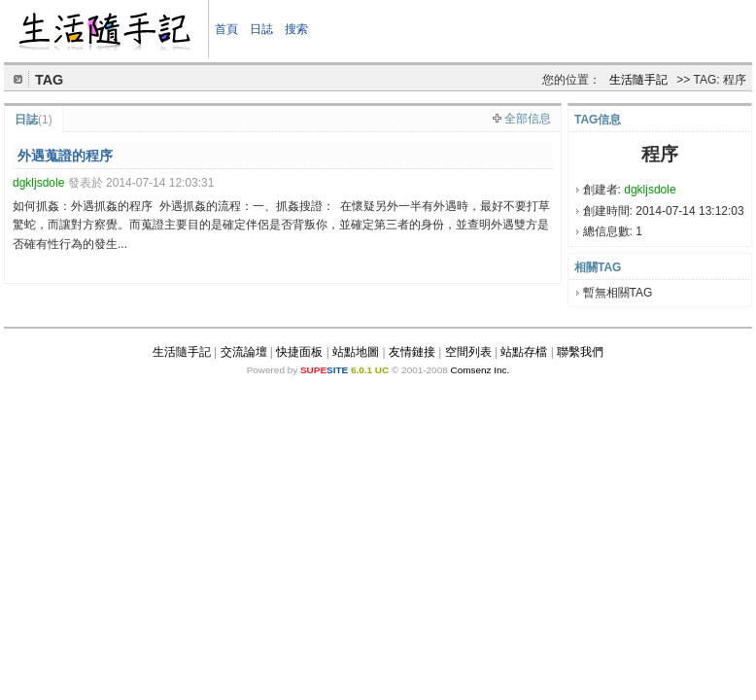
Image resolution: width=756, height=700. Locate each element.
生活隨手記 (638, 80)
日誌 (261, 29)
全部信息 (528, 119)
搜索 (296, 29)
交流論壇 (244, 352)
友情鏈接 (412, 352)
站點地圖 (356, 352)
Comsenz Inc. (480, 370)
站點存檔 (524, 352)
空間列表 (468, 352)
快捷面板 (299, 352)
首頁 (226, 29)
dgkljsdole (650, 190)
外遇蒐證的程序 (65, 156)
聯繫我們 (580, 352)
